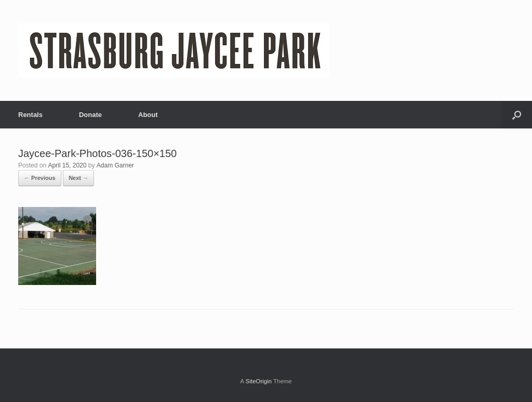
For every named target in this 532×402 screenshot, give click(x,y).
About (148, 115)
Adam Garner (115, 165)
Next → (78, 178)
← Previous (40, 178)
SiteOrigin (258, 381)
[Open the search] (517, 115)
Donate (90, 115)
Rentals (30, 115)
